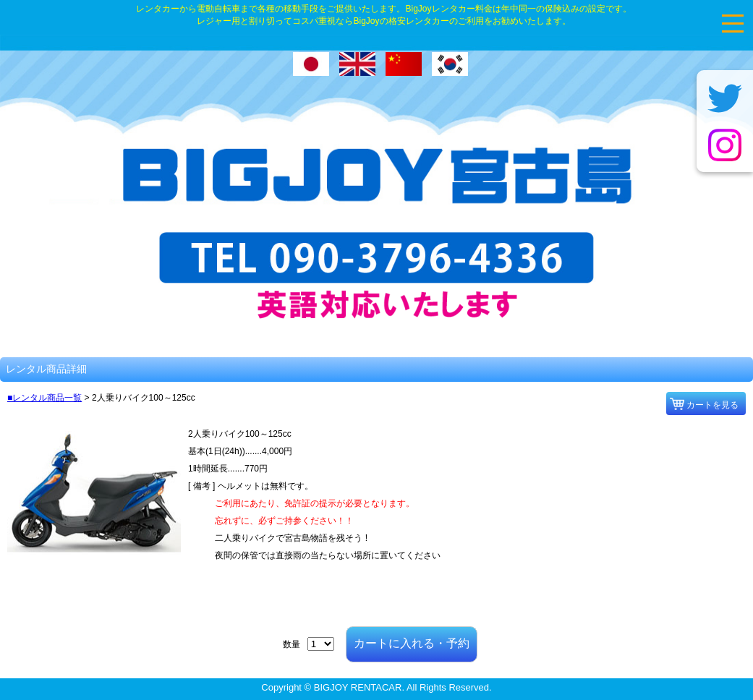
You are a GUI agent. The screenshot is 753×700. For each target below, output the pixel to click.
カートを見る (712, 405)
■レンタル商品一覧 (44, 398)
